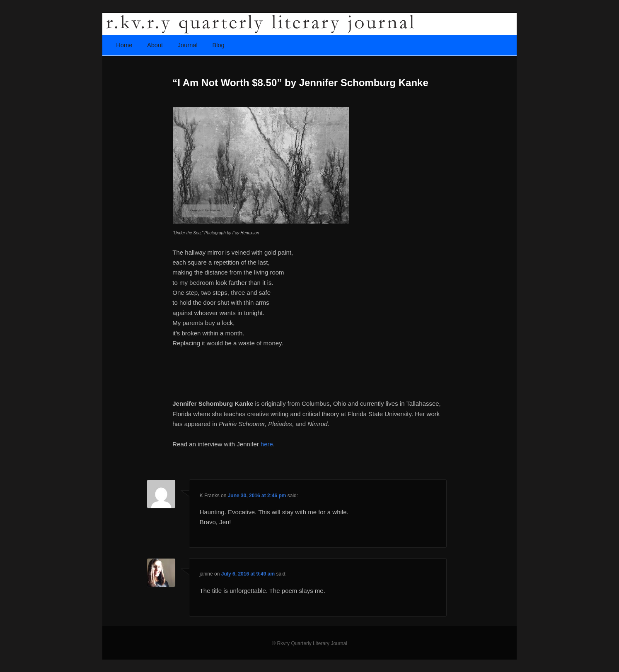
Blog (218, 45)
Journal (188, 45)
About (155, 45)
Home (124, 45)
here (267, 444)
